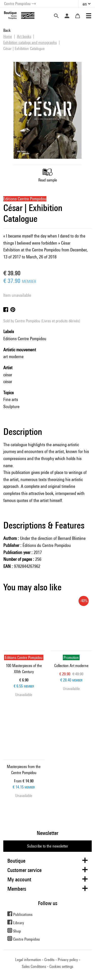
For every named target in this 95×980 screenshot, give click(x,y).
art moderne (13, 356)
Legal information (28, 960)
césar (8, 375)
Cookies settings (61, 966)
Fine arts (11, 399)
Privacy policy (68, 960)
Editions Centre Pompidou (25, 339)
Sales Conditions (34, 966)
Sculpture (11, 406)
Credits (49, 960)
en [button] (85, 4)
